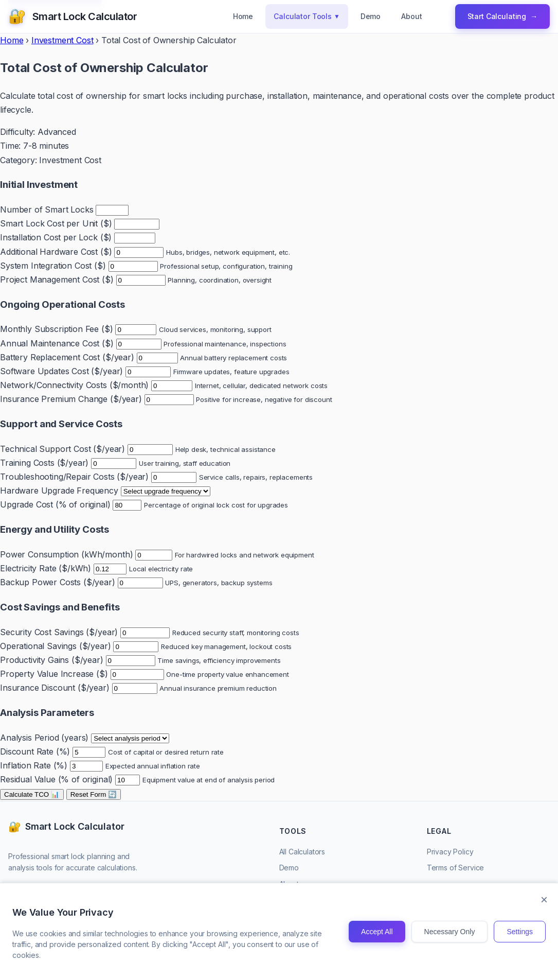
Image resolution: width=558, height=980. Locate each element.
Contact (292, 900)
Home (243, 16)
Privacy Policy (450, 852)
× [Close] (544, 943)
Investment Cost (62, 40)
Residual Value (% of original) (56, 779)
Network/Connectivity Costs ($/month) (74, 385)
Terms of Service (455, 868)
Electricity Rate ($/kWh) (46, 568)
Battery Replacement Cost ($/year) (67, 357)
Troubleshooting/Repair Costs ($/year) (74, 477)
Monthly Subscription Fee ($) (57, 329)
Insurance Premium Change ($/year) (71, 399)
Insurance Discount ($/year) (55, 688)
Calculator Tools (307, 16)
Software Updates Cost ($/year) (61, 371)
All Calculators (302, 852)
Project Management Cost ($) (57, 279)
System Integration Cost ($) (53, 266)
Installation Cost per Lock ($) (56, 237)
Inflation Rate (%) (34, 765)
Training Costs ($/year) (44, 463)
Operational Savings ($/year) (56, 646)
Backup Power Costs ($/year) (58, 582)
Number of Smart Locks (47, 209)
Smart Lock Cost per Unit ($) (56, 223)
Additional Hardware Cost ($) (56, 252)
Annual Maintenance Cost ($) (57, 343)
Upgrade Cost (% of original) (55, 504)
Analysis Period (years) (44, 738)
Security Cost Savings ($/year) (59, 632)
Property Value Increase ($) (54, 674)
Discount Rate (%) (35, 751)
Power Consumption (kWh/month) (66, 554)
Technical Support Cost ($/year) (62, 449)
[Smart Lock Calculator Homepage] (73, 16)
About (411, 16)
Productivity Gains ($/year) (52, 660)
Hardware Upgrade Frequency (59, 491)
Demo (371, 16)
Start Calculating (503, 16)
